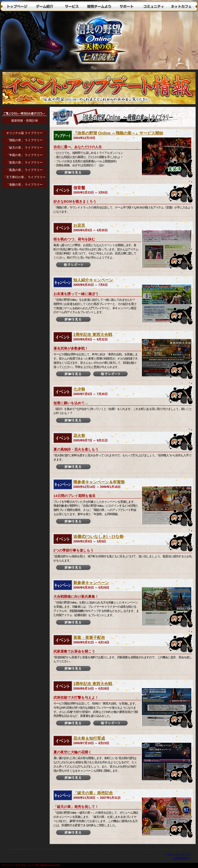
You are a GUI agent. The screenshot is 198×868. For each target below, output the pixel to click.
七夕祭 (79, 389)
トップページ (17, 6)
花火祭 (79, 436)
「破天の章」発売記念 (93, 793)
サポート (126, 6)
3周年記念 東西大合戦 (93, 684)
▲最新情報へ (182, 858)
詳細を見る (73, 172)
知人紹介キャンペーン (93, 280)
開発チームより (99, 6)
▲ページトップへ (179, 854)
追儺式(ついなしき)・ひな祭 (98, 537)
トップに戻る (99, 41)
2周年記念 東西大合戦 (93, 335)
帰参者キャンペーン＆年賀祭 (99, 482)
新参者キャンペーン (91, 583)
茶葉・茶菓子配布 (89, 638)
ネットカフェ (181, 6)
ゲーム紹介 (45, 6)
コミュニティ (153, 6)
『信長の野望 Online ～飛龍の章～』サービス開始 (118, 133)
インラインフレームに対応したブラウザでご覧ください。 (25, 231)
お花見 (79, 225)
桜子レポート (73, 265)
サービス (72, 6)
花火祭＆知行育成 (89, 738)
